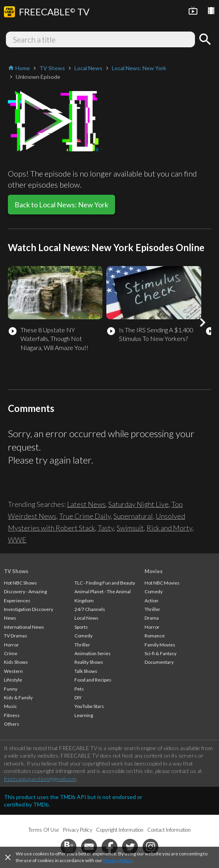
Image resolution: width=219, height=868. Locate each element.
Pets (79, 689)
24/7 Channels (90, 609)
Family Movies (160, 645)
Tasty (106, 528)
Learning (84, 715)
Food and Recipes (93, 680)
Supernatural (133, 516)
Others (12, 724)
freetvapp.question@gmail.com (40, 779)
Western (13, 671)
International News (24, 627)
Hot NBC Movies (162, 583)
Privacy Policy (118, 860)
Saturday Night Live (138, 504)
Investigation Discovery (29, 609)
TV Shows (16, 571)
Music (10, 706)
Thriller (82, 645)
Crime (11, 653)
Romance (155, 636)
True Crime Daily (85, 516)
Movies (154, 571)
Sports (81, 627)
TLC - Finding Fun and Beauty (105, 583)
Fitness (12, 715)
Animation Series (93, 653)
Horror (11, 645)
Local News (86, 618)
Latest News (86, 504)
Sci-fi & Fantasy (161, 653)
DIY (78, 698)
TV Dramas (16, 636)
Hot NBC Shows (20, 583)
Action (151, 601)
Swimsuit (130, 528)
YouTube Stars (89, 706)
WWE (17, 540)
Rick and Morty (169, 528)
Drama (152, 618)
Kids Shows (16, 662)
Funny (11, 689)
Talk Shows (86, 671)
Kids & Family (18, 698)
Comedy (84, 636)
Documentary (159, 662)
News (10, 618)
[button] (202, 322)
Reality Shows (89, 662)
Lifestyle (13, 680)
